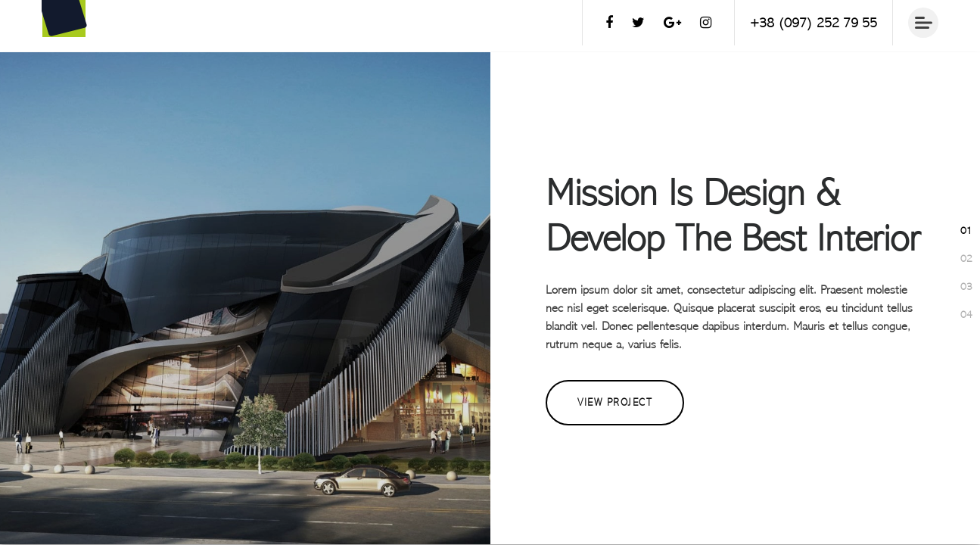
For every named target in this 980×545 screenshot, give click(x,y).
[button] (966, 230)
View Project (615, 402)
